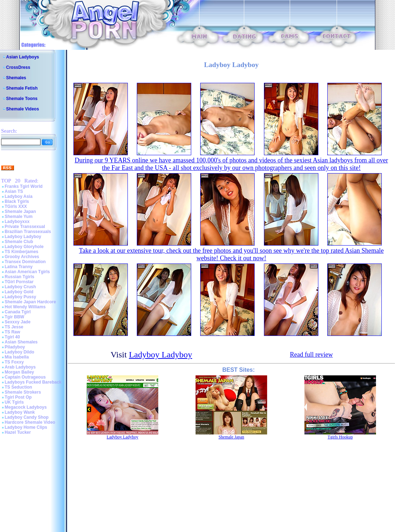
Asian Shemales (21, 342)
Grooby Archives (22, 257)
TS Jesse (14, 327)
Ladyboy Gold (19, 292)
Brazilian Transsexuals (28, 232)
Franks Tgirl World (24, 186)
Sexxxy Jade (18, 322)
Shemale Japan (20, 212)
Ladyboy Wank (20, 412)
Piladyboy (15, 347)
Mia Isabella (17, 357)
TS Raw (12, 332)
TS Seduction (18, 387)
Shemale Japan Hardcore (30, 302)
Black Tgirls (17, 201)
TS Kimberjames (21, 252)
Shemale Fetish (22, 88)
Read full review (311, 355)
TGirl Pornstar (19, 282)
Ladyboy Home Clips (26, 427)
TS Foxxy (14, 362)
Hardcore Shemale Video (30, 422)
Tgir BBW (15, 317)
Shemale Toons (22, 99)
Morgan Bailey (19, 372)
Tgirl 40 (12, 337)
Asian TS (14, 191)
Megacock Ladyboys (26, 407)
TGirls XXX (16, 206)
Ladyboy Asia (19, 196)
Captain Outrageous (25, 377)
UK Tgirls (14, 402)
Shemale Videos (23, 109)
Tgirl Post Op (18, 397)
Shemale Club (19, 242)
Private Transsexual (25, 227)
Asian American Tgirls (27, 272)
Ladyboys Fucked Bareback (33, 382)
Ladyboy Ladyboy (23, 237)
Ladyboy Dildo (20, 352)
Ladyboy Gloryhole (24, 247)
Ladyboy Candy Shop (27, 417)
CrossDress (18, 67)
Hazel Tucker (18, 432)
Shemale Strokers (23, 392)
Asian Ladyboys (23, 57)
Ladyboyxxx (17, 222)
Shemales (16, 78)
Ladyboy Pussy (20, 297)
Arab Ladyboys (20, 367)
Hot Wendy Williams (25, 307)
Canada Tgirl (18, 312)
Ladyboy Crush (20, 287)
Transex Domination (25, 262)
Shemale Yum (19, 217)
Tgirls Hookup (340, 437)
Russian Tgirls (20, 277)
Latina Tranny (19, 267)
